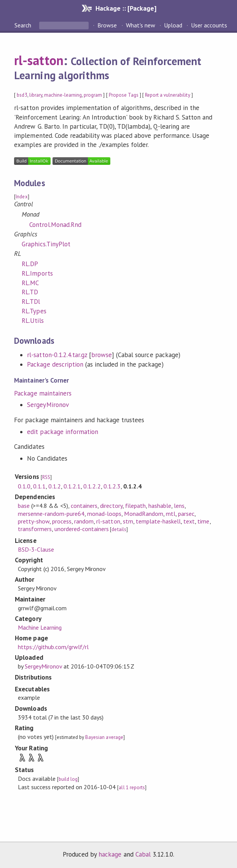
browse (102, 355)
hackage (110, 854)
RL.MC (30, 283)
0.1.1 (39, 486)
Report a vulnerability (168, 95)
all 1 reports (132, 787)
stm (128, 521)
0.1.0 (24, 486)
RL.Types (34, 311)
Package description (55, 364)
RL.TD (30, 292)
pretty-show (34, 521)
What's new (141, 25)
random (84, 521)
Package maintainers (43, 393)
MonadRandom (143, 514)
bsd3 (22, 95)
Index (21, 197)
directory (111, 506)
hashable (160, 506)
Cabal (143, 854)
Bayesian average (104, 737)
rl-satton (39, 60)
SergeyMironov (48, 405)
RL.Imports (37, 273)
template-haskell (158, 521)
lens (179, 506)
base (24, 506)
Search (24, 25)
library (36, 95)
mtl (171, 514)
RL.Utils (33, 321)
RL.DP (30, 264)
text (189, 521)
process (62, 521)
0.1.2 (55, 486)
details (119, 529)
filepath (135, 506)
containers (84, 506)
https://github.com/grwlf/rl (53, 647)
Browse (107, 25)
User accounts (209, 25)
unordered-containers (82, 529)
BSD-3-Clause (36, 549)
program (93, 95)
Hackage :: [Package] (126, 8)
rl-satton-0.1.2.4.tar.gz (57, 355)
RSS (46, 477)
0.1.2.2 (92, 486)
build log (68, 779)
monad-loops (104, 514)
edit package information (63, 432)
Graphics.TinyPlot (46, 244)
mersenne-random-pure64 (51, 514)
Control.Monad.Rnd (55, 225)
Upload (173, 25)
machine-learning (63, 95)
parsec (186, 514)
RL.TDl (31, 302)
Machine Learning (40, 627)
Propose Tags (124, 95)
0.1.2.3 (112, 486)
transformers (35, 529)
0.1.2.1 (72, 486)
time (203, 521)
